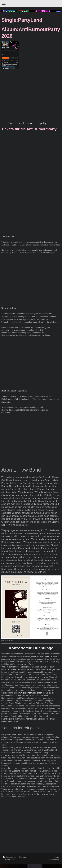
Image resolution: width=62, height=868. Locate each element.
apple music (26, 123)
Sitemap (22, 857)
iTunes (11, 123)
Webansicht (54, 860)
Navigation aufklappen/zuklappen (31, 4)
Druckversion (10, 857)
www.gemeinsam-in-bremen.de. (39, 656)
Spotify (42, 123)
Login (57, 857)
